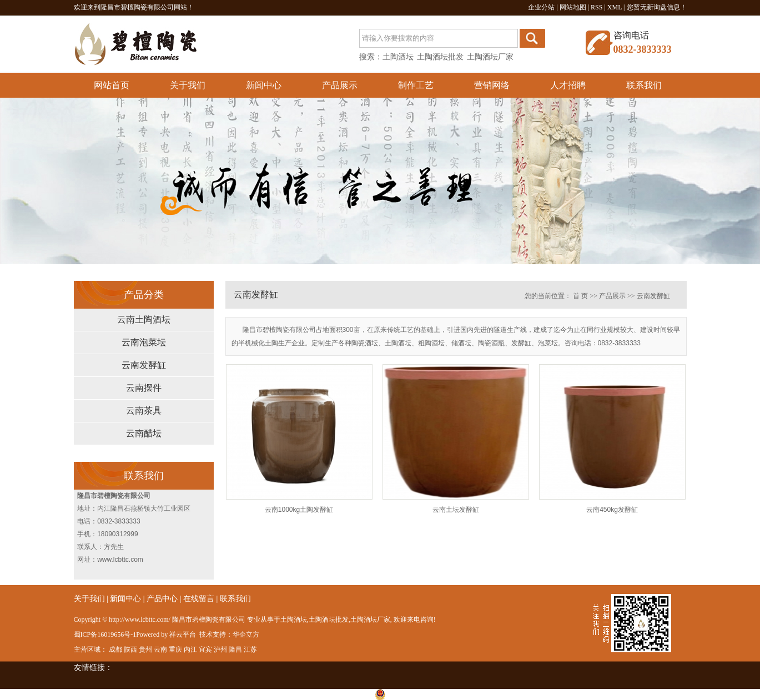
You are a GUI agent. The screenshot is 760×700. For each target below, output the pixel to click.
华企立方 (246, 634)
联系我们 (644, 85)
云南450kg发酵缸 (612, 510)
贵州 (145, 649)
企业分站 (541, 7)
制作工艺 (416, 85)
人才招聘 (568, 85)
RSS (597, 7)
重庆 (175, 649)
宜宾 (205, 649)
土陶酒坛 (398, 57)
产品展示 (340, 85)
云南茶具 (144, 411)
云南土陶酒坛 (144, 319)
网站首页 (112, 85)
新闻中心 (264, 85)
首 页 (580, 296)
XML (615, 7)
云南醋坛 (144, 433)
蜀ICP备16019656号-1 (105, 634)
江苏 (250, 649)
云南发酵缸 (144, 365)
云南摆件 (144, 388)
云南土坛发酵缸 (456, 510)
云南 (160, 649)
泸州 (220, 649)
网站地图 (573, 7)
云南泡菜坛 (144, 342)
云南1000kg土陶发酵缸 (299, 510)
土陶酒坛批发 (440, 57)
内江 (190, 649)
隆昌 (235, 649)
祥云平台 (183, 634)
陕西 (130, 649)
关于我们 (188, 85)
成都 (115, 649)
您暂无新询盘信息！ (657, 7)
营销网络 (492, 85)
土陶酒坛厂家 (490, 57)
